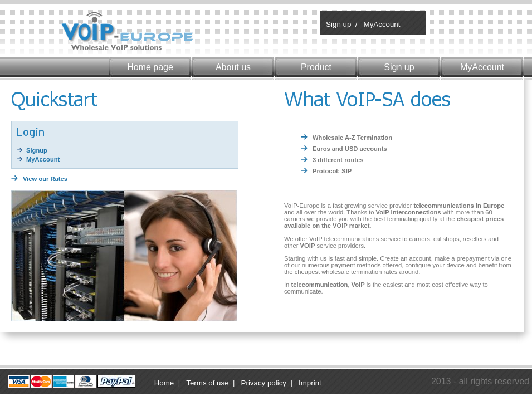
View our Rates (45, 179)
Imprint (310, 383)
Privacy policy (264, 383)
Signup (37, 150)
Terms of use (207, 383)
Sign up (337, 24)
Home (164, 383)
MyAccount (381, 24)
